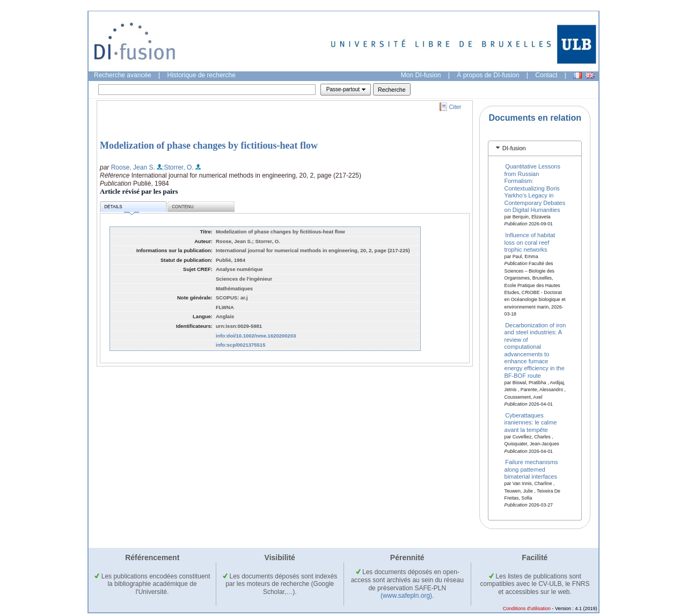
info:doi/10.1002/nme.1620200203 (256, 336)
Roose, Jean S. (133, 167)
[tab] (535, 148)
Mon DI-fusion (421, 75)
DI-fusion (514, 148)
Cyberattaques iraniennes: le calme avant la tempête (531, 423)
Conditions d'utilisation (527, 608)
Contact (546, 75)
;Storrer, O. (178, 167)
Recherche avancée (123, 75)
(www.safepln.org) (406, 596)
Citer (455, 107)
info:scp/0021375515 (240, 345)
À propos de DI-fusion (488, 75)
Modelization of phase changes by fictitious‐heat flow (209, 145)
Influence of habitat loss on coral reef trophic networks (530, 242)
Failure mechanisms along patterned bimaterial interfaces (531, 469)
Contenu (182, 207)
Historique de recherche (202, 75)
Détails (121, 208)
